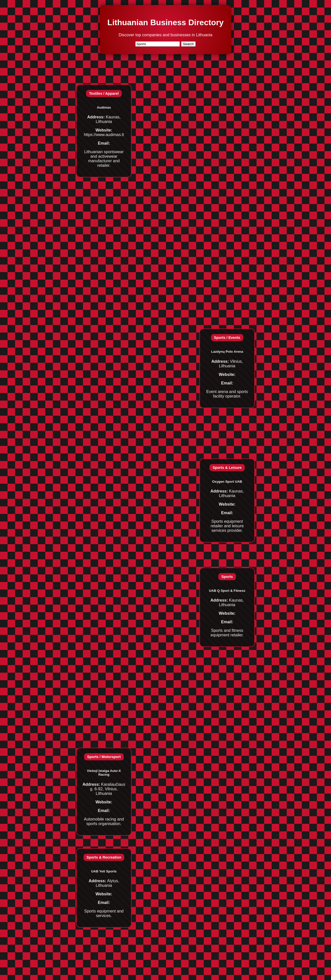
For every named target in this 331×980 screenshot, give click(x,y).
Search (188, 44)
